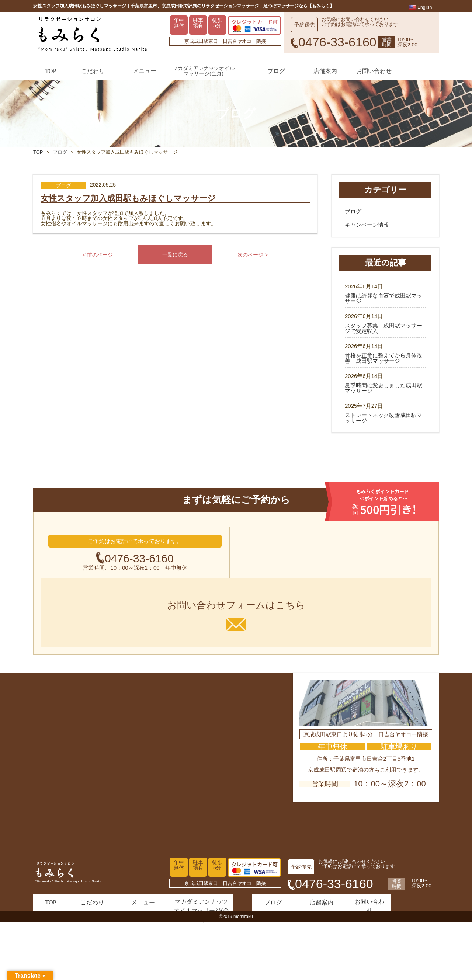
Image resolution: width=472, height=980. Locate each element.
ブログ (60, 163)
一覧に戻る (175, 284)
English (421, 8)
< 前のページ (98, 285)
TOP (38, 163)
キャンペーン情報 (367, 245)
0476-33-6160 (139, 621)
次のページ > (253, 285)
